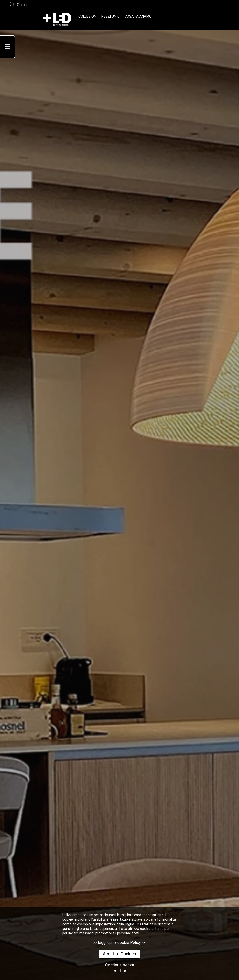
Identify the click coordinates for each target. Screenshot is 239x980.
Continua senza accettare (120, 968)
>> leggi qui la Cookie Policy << (120, 942)
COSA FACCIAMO (138, 17)
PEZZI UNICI (111, 17)
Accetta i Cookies (119, 954)
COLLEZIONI (88, 17)
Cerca (22, 5)
